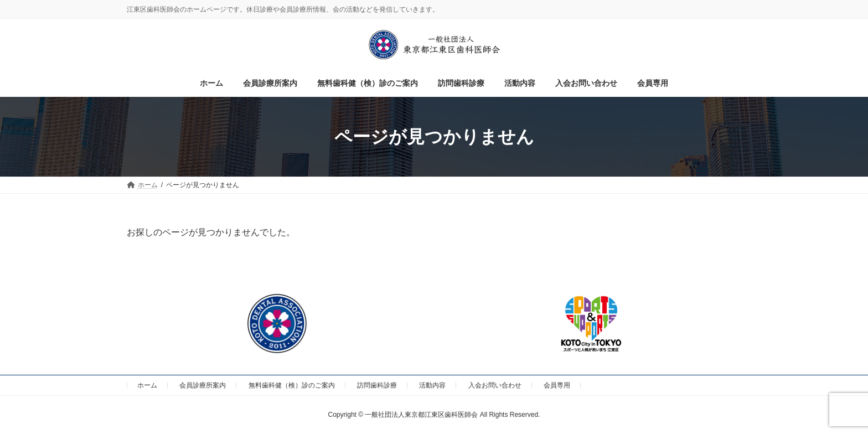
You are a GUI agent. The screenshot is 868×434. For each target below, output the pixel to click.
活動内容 (432, 385)
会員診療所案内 (203, 385)
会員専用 (557, 385)
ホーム (147, 385)
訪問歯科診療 (377, 385)
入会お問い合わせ (495, 385)
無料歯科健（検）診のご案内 (292, 385)
